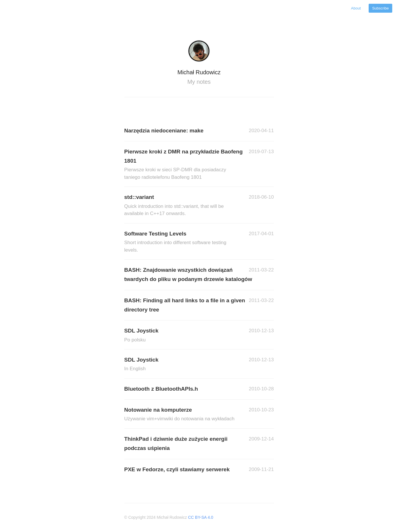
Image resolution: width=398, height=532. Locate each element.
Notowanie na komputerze (182, 415)
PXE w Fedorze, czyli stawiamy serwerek (177, 469)
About (357, 8)
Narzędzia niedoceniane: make (164, 131)
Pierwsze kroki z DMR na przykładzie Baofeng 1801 (184, 165)
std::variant (182, 206)
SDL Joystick (182, 336)
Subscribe (380, 8)
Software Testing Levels (182, 242)
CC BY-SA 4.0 (200, 517)
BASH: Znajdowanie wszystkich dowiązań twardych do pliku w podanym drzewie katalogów (188, 274)
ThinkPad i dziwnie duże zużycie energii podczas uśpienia (176, 443)
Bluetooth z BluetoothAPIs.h (161, 389)
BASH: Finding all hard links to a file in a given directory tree (185, 305)
